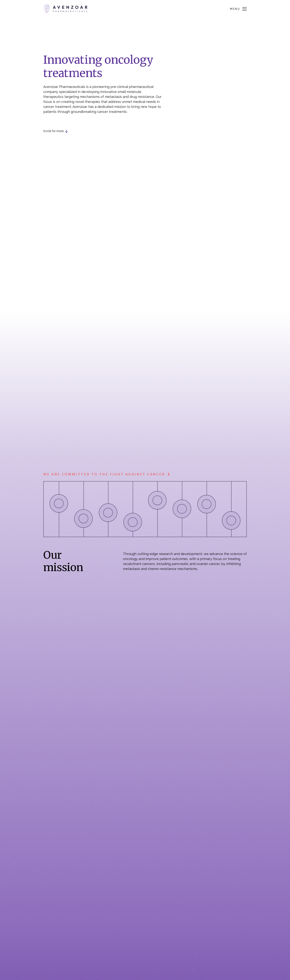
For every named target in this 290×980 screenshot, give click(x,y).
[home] (65, 9)
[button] (238, 9)
